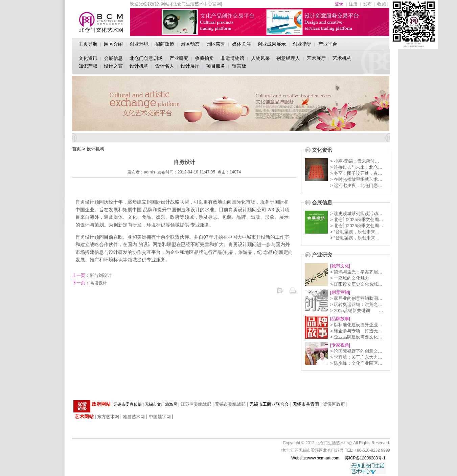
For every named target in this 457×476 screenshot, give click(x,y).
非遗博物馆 (232, 58)
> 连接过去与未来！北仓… (356, 167)
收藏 (382, 4)
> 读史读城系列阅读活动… (356, 213)
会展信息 (113, 58)
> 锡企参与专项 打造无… (356, 331)
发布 (367, 4)
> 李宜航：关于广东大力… (356, 357)
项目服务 (216, 66)
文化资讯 (88, 58)
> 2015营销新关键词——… (357, 311)
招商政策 (165, 44)
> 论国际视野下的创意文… (356, 351)
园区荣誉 (216, 44)
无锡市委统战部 (230, 404)
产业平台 (328, 44)
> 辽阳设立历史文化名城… (356, 284)
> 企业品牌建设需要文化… (356, 337)
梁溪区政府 (334, 404)
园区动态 (190, 44)
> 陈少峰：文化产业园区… (356, 363)
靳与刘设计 (92, 275)
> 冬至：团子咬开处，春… (356, 173)
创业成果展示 (272, 44)
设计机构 (139, 66)
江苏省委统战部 (196, 404)
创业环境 (139, 44)
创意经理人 (288, 58)
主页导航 (88, 44)
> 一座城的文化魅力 (350, 278)
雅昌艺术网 (134, 417)
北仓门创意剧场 (146, 58)
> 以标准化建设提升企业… (356, 325)
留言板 (239, 66)
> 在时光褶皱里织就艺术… (356, 179)
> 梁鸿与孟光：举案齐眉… (356, 272)
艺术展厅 (316, 58)
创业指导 (302, 44)
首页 (76, 149)
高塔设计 (90, 283)
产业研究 (179, 58)
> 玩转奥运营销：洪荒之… (356, 304)
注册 (353, 4)
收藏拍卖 (204, 58)
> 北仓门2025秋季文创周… (357, 220)
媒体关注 (242, 44)
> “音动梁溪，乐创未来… (355, 232)
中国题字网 (160, 417)
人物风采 (260, 58)
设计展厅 (190, 66)
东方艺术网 (108, 417)
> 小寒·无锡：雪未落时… (355, 161)
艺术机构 (342, 58)
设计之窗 (113, 66)
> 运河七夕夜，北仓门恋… (356, 185)
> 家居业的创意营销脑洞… (356, 298)
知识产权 (88, 66)
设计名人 (165, 66)
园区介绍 (113, 44)
